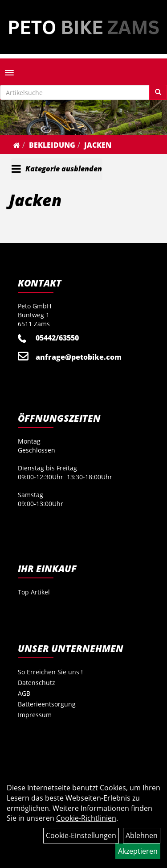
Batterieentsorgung (47, 704)
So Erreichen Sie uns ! (50, 672)
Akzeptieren (138, 851)
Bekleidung (52, 145)
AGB (24, 693)
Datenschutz (37, 683)
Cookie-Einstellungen (81, 835)
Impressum (35, 715)
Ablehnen (142, 835)
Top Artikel (34, 592)
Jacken (98, 145)
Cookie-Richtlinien (86, 818)
